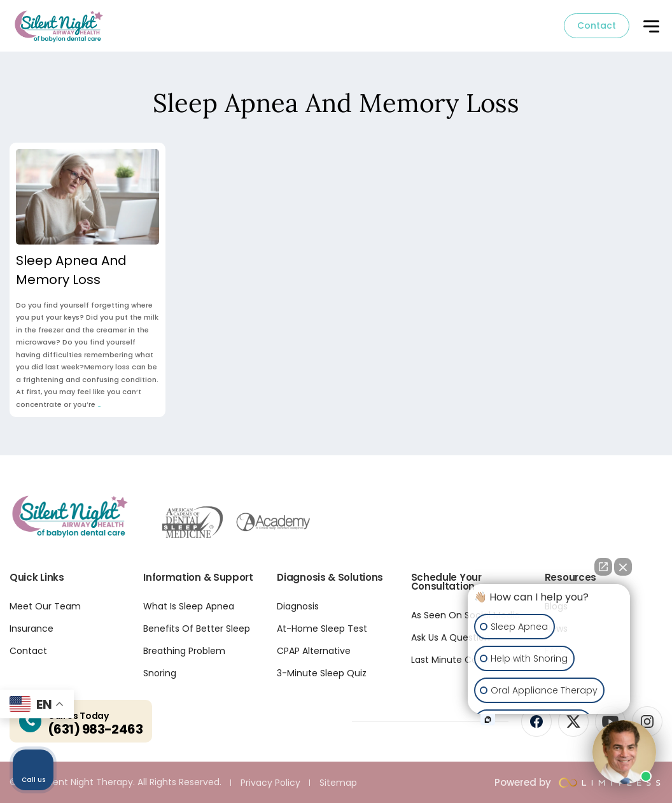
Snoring (160, 673)
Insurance (31, 629)
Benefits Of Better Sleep (197, 629)
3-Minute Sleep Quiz (322, 673)
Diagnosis (298, 606)
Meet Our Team (45, 606)
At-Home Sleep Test (322, 629)
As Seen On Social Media (465, 615)
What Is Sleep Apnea (189, 606)
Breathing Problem (184, 651)
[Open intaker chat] (488, 720)
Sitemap (338, 783)
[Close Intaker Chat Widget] (623, 567)
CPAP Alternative (314, 651)
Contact (597, 25)
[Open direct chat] (603, 567)
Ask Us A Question (451, 637)
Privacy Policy (270, 783)
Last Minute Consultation (466, 660)
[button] (651, 27)
